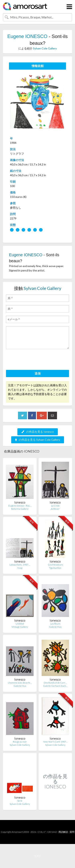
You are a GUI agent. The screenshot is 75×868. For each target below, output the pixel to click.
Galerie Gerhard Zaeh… (55, 686)
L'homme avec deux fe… (20, 683)
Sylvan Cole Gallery (45, 48)
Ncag (20, 568)
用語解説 (63, 832)
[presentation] (36, 360)
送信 (38, 373)
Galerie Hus (55, 627)
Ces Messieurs (55, 565)
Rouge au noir (20, 742)
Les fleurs (55, 624)
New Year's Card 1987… (55, 742)
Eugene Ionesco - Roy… (20, 506)
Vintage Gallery (20, 627)
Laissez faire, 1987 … (20, 565)
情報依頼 (38, 66)
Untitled (20, 624)
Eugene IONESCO (27, 36)
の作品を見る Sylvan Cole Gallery (38, 440)
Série (20, 801)
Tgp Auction (55, 568)
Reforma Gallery (20, 509)
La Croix (55, 506)
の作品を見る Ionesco (38, 432)
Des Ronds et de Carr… (55, 683)
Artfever (55, 509)
